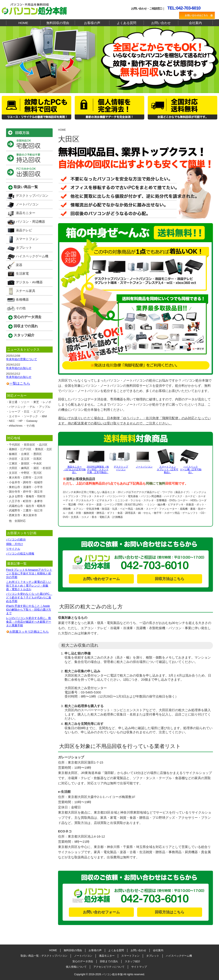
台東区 (25, 454)
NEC (12, 421)
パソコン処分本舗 (112, 974)
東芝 (36, 402)
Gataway (32, 421)
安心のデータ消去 (28, 317)
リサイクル (13, 549)
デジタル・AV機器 (29, 282)
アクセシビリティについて (109, 967)
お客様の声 (92, 23)
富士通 (13, 402)
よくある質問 (127, 23)
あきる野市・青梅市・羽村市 (27, 496)
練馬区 (25, 468)
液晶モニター (26, 213)
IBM (44, 416)
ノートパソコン (27, 204)
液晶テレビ (24, 230)
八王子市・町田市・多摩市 (26, 501)
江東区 (13, 463)
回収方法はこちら (170, 579)
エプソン (39, 412)
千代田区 (15, 445)
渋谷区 (13, 459)
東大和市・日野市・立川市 (26, 478)
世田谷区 (29, 445)
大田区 (13, 468)
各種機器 (22, 299)
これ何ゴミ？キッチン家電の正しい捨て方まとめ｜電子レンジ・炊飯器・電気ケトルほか (29, 586)
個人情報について (76, 967)
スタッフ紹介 (24, 335)
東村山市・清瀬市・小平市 (26, 487)
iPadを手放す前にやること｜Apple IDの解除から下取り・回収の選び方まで (29, 610)
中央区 (38, 463)
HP (21, 421)
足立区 (25, 459)
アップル (45, 407)
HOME (23, 23)
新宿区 (25, 463)
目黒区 (38, 459)
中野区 (25, 473)
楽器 (19, 265)
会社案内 (195, 23)
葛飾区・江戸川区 (20, 449)
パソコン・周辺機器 (30, 222)
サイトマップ (139, 967)
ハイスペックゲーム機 (32, 256)
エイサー (15, 416)
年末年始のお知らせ (19, 368)
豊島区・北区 (44, 449)
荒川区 (38, 473)
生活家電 (22, 273)
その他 (21, 308)
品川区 (43, 445)
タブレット (24, 247)
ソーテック (31, 416)
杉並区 (47, 468)
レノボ (47, 402)
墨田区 (38, 454)
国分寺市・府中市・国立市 (26, 492)
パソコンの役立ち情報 (20, 554)
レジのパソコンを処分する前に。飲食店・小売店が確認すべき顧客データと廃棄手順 (29, 622)
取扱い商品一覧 (26, 187)
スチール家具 (26, 291)
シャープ (15, 412)
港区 (36, 468)
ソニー (25, 402)
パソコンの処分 (16, 539)
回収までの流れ (26, 326)
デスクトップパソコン (32, 196)
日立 (27, 412)
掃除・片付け (15, 544)
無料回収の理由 (58, 23)
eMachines (16, 426)
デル (32, 407)
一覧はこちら (20, 383)
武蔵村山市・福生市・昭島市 (27, 506)
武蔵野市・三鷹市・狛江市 (26, 510)
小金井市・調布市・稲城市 (26, 482)
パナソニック (17, 407)
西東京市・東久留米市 (23, 515)
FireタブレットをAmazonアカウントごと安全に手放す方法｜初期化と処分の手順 (29, 573)
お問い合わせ (161, 23)
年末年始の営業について (22, 359)
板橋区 (13, 454)
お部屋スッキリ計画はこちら (29, 632)
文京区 (13, 473)
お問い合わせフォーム (101, 579)
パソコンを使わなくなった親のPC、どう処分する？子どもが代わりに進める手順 (29, 597)
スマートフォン (27, 239)
